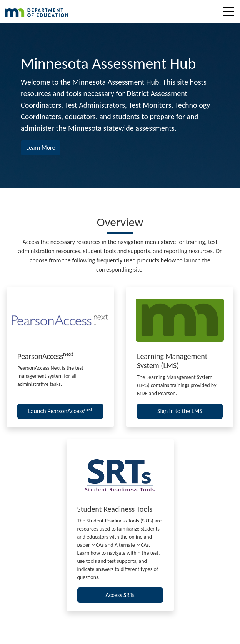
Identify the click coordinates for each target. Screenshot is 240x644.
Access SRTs (120, 595)
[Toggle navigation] (230, 13)
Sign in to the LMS (180, 411)
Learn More (43, 147)
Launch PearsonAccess (60, 411)
